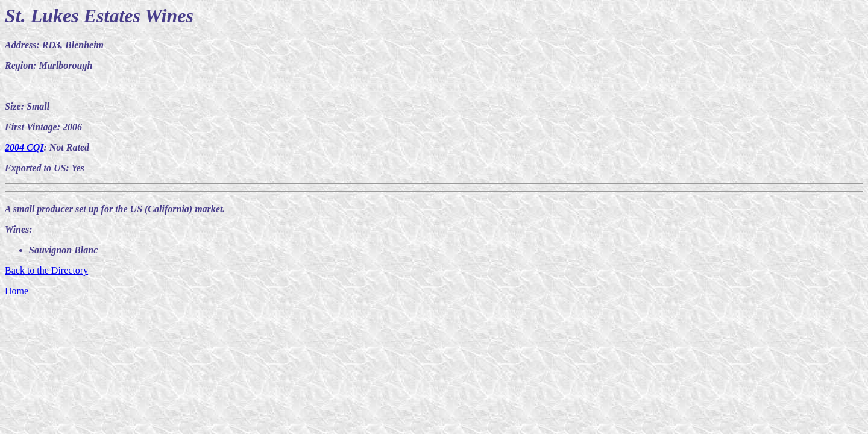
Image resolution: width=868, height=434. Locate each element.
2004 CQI (24, 147)
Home (17, 291)
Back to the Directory (46, 270)
